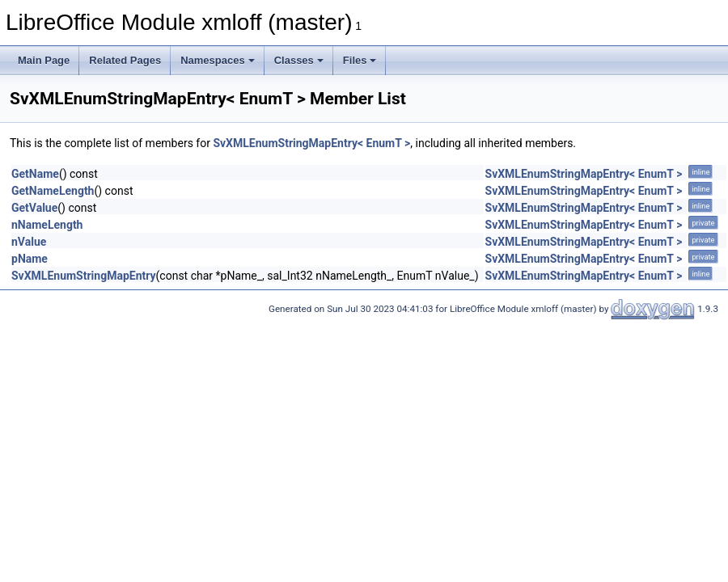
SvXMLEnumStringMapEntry (84, 276)
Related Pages (125, 60)
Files (360, 60)
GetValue (34, 208)
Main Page (44, 60)
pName (30, 259)
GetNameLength (53, 191)
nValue (29, 242)
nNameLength (47, 225)
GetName (35, 174)
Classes (299, 60)
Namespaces (218, 60)
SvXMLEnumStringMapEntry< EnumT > (311, 143)
